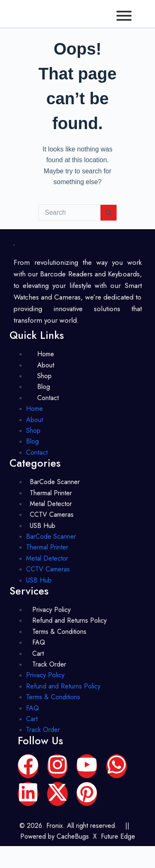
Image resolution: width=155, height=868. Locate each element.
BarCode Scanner (55, 482)
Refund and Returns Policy (69, 620)
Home (46, 354)
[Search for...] (69, 213)
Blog (44, 387)
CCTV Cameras (52, 514)
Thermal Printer (51, 493)
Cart (38, 653)
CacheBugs (73, 836)
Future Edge (118, 836)
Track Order (49, 664)
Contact (48, 398)
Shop (44, 376)
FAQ (39, 642)
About (46, 365)
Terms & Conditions (59, 632)
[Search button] (109, 213)
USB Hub (43, 526)
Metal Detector (51, 504)
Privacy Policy (51, 610)
